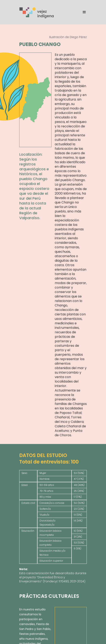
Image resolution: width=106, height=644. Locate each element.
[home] (37, 12)
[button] (82, 12)
